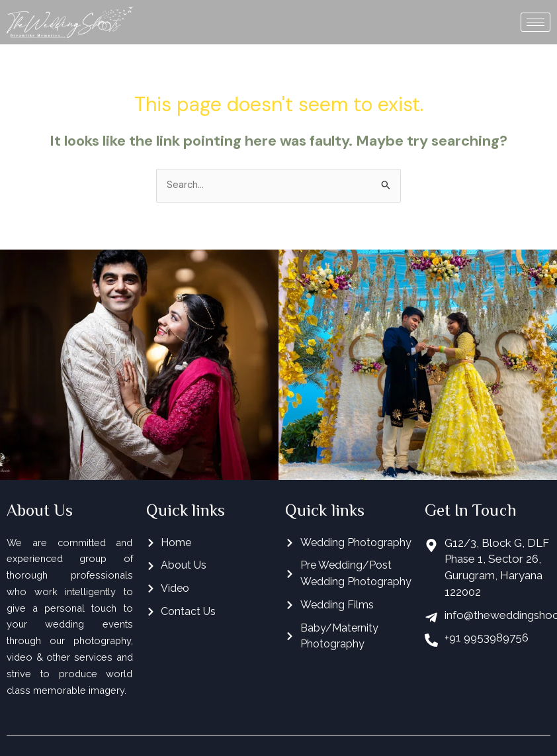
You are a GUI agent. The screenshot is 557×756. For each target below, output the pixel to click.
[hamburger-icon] (536, 22)
